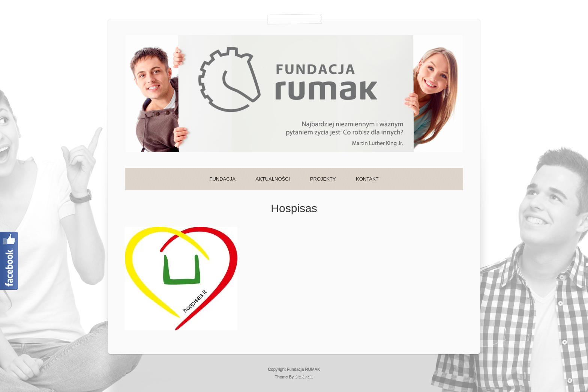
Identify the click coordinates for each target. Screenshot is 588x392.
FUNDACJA (222, 179)
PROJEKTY (323, 179)
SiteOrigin (304, 377)
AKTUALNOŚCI (273, 179)
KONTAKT (367, 179)
